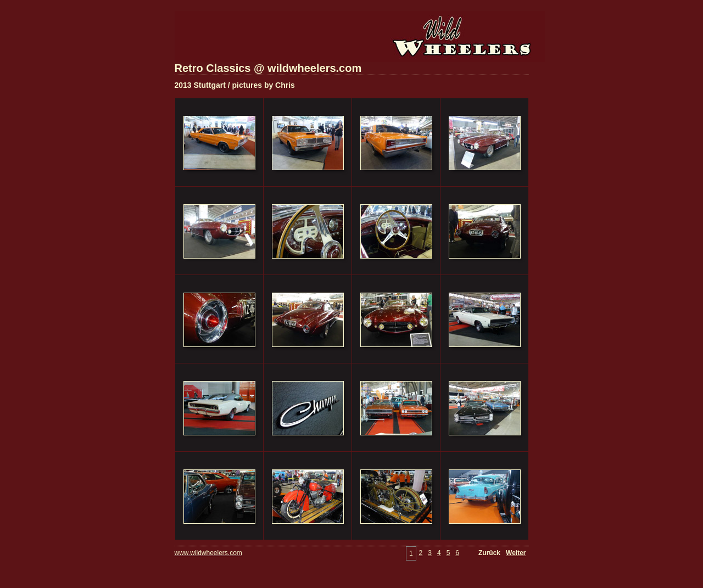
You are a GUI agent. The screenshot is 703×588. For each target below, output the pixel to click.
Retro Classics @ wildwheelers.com (268, 68)
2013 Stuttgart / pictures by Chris (235, 85)
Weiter (516, 553)
